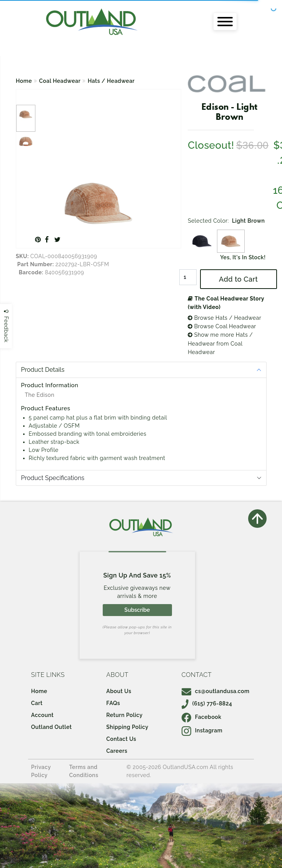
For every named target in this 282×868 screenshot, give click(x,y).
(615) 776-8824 (207, 703)
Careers (117, 751)
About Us (119, 691)
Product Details (43, 370)
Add (238, 279)
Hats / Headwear (111, 81)
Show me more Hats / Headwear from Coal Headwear (220, 343)
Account (43, 715)
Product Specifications (53, 478)
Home (24, 81)
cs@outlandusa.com (216, 691)
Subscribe (137, 610)
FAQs (113, 703)
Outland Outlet (52, 727)
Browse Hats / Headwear (224, 318)
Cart (37, 703)
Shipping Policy (127, 727)
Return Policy (124, 715)
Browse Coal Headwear (222, 326)
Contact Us (121, 739)
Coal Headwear (60, 81)
